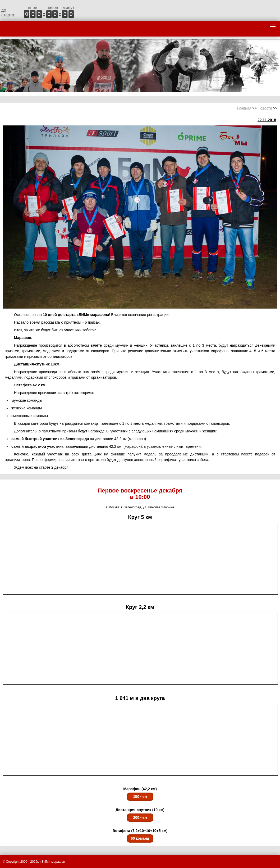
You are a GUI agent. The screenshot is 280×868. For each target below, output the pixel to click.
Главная (244, 108)
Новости (265, 108)
